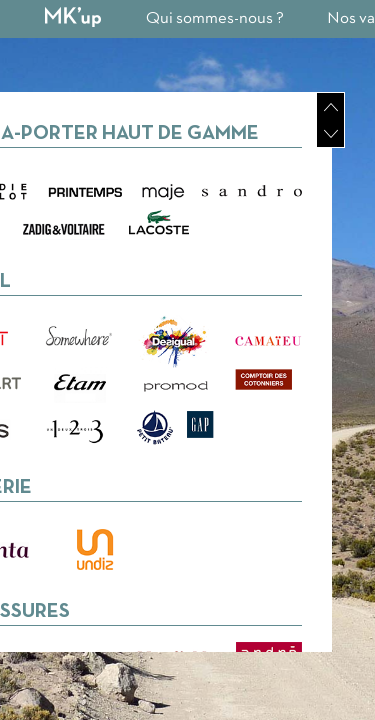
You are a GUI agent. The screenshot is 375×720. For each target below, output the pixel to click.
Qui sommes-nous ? (215, 18)
